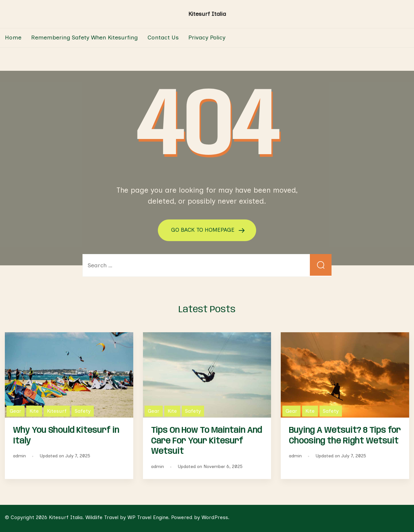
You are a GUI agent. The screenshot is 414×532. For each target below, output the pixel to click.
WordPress (215, 517)
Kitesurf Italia (207, 14)
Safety (83, 411)
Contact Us (163, 37)
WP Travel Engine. (148, 517)
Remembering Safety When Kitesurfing (84, 37)
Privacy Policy (207, 37)
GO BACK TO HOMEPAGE (204, 230)
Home (13, 37)
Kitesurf (57, 411)
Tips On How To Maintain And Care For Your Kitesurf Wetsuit (207, 441)
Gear (16, 411)
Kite (34, 411)
